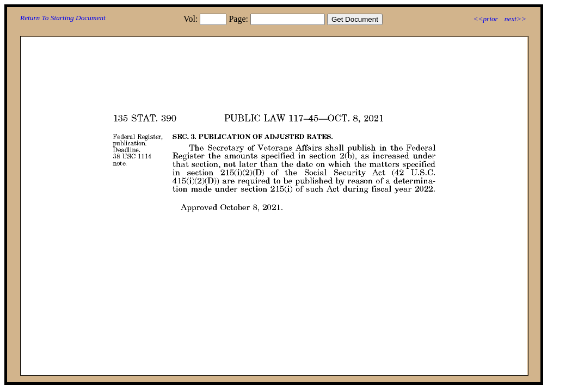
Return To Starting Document (63, 18)
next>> (515, 19)
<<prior (485, 19)
